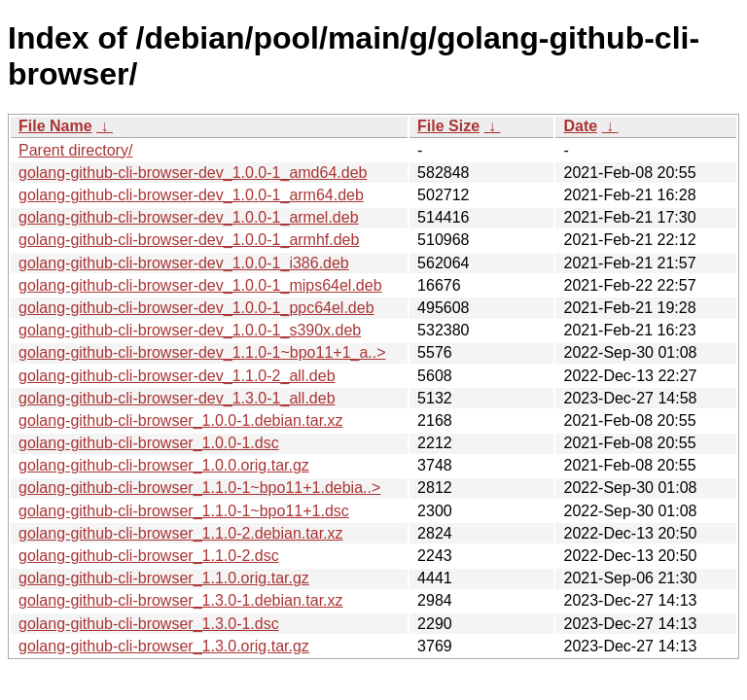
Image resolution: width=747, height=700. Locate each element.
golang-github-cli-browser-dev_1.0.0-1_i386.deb (184, 263)
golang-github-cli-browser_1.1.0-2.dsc (149, 556)
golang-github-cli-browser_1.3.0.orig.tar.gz (164, 646)
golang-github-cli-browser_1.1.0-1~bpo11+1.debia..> (199, 488)
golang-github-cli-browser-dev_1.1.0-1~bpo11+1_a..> (202, 352)
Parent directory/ (75, 150)
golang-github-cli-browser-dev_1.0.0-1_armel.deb (189, 217)
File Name (55, 126)
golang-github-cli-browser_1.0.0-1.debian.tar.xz (181, 420)
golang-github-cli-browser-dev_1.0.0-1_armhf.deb (189, 240)
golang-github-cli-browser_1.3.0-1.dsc (149, 624)
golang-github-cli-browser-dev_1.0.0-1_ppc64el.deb (196, 308)
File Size (448, 126)
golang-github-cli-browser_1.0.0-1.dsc (149, 443)
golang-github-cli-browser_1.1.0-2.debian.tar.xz (181, 533)
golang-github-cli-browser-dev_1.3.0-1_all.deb (177, 398)
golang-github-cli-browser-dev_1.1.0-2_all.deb (177, 376)
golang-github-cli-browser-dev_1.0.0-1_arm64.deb (191, 195)
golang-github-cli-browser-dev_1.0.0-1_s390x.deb (190, 330)
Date (580, 126)
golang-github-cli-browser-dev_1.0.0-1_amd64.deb (193, 173)
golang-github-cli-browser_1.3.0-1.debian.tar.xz (181, 600)
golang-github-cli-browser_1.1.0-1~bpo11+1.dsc (184, 511)
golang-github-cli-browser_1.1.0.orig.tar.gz (164, 578)
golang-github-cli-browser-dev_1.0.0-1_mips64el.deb (200, 285)
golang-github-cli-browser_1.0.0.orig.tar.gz (164, 465)
